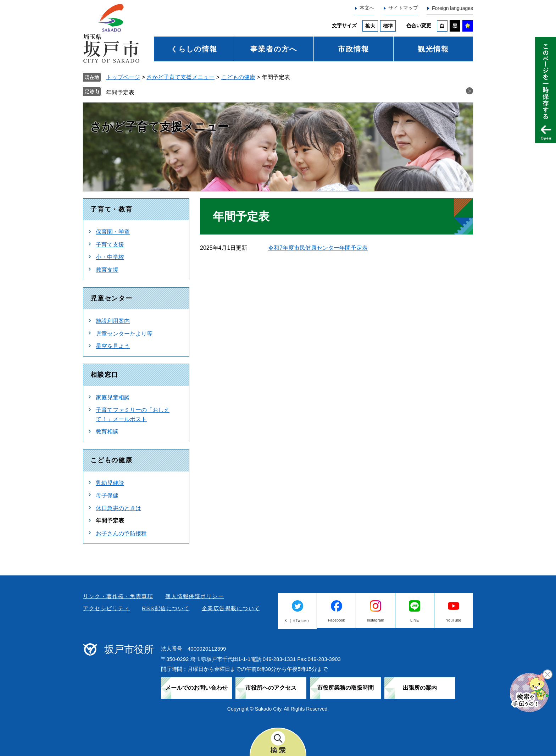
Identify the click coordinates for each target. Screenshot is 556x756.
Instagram (376, 620)
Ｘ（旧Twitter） (297, 620)
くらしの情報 (194, 49)
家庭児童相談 (113, 398)
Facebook (337, 620)
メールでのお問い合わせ (196, 688)
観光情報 (433, 49)
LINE (415, 620)
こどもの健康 (238, 77)
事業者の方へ (274, 49)
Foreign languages (452, 8)
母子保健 (107, 495)
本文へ (367, 8)
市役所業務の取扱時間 (345, 688)
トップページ (123, 77)
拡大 (370, 26)
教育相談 (107, 432)
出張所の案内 (420, 688)
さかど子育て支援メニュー (180, 77)
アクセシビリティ (106, 608)
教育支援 (107, 270)
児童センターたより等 (124, 334)
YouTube (454, 620)
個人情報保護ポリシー (194, 596)
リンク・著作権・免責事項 (118, 596)
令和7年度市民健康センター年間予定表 (318, 248)
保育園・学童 (113, 232)
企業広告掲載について (231, 608)
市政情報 (354, 49)
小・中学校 (110, 257)
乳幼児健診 (110, 483)
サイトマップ (403, 8)
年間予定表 (120, 92)
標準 (388, 26)
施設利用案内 (113, 321)
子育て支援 (110, 245)
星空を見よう (113, 346)
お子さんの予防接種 (121, 533)
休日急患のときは (118, 508)
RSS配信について (166, 608)
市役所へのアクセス (271, 688)
